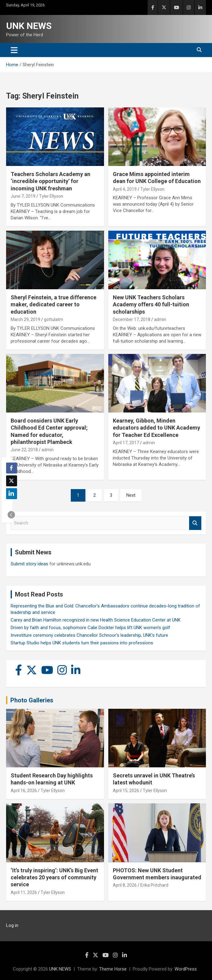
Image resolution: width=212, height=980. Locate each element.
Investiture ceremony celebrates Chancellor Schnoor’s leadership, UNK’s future (89, 635)
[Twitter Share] (12, 481)
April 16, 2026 (24, 791)
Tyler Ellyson (51, 196)
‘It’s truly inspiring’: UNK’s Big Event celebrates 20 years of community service (54, 877)
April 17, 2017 (126, 443)
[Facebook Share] (12, 468)
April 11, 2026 (24, 892)
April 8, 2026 (125, 885)
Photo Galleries (32, 700)
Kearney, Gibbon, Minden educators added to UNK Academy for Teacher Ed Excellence (156, 428)
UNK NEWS (29, 26)
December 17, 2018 (132, 319)
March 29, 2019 (25, 319)
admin (160, 319)
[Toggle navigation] (14, 50)
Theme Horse (113, 969)
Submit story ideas (29, 564)
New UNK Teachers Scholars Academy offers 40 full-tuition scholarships (151, 304)
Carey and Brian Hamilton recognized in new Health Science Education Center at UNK (96, 620)
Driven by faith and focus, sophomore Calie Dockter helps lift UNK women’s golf (90, 628)
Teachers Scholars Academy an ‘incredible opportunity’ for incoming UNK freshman (50, 181)
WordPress (186, 969)
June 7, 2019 (23, 196)
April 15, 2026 (126, 791)
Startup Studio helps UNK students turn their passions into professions (82, 643)
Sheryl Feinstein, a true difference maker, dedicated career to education (54, 304)
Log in (12, 925)
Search (195, 523)
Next (131, 495)
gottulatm (54, 319)
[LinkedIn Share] (12, 494)
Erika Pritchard (154, 885)
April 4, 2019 (125, 189)
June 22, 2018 (24, 450)
